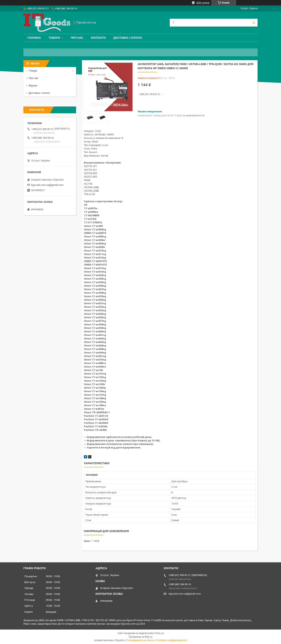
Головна (34, 38)
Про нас (77, 38)
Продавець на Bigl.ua (141, 637)
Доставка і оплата (128, 38)
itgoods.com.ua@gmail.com (47, 185)
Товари (54, 38)
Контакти (98, 38)
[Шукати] (254, 23)
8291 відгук (203, 3)
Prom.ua (159, 633)
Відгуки (33, 85)
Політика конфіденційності (172, 640)
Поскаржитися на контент (141, 640)
